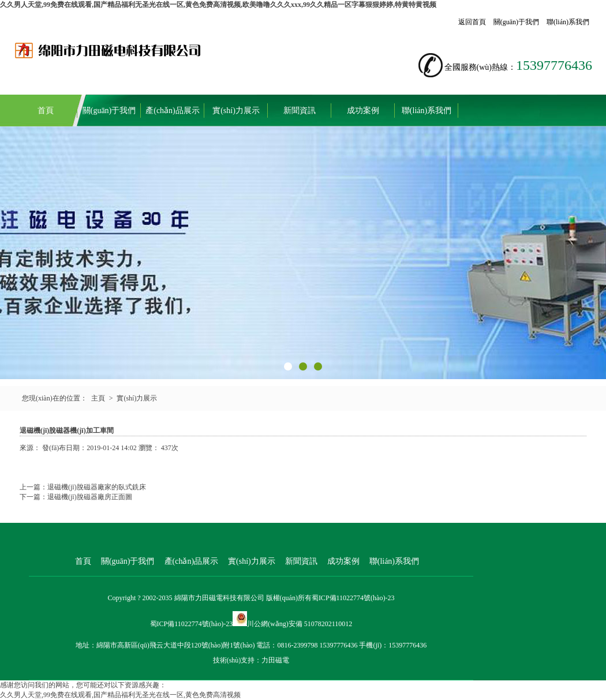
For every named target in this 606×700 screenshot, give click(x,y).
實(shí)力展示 (236, 111)
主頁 (98, 398)
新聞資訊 (300, 111)
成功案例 (363, 111)
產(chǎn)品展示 (173, 111)
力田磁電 (275, 660)
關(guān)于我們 (516, 22)
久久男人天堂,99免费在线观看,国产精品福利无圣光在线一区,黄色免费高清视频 (120, 695)
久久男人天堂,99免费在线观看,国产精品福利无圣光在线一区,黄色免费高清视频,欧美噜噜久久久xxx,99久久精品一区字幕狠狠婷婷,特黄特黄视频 (218, 5)
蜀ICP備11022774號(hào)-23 (353, 598)
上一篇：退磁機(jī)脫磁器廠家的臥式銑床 (83, 487)
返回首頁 (472, 22)
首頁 (46, 111)
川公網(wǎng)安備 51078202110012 (300, 624)
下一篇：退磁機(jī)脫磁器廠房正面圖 (76, 497)
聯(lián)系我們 (568, 22)
